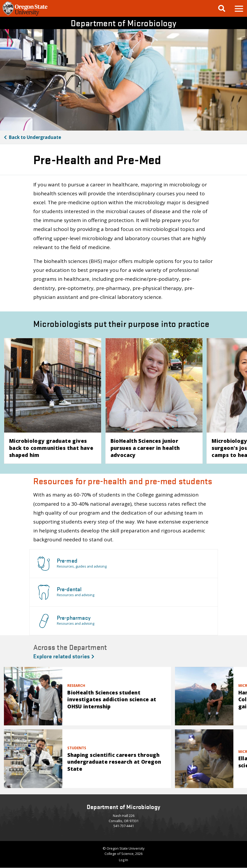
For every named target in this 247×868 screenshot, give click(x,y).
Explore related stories (64, 656)
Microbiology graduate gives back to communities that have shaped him (51, 448)
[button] (239, 9)
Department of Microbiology (123, 23)
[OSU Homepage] (25, 15)
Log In (123, 860)
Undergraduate (35, 137)
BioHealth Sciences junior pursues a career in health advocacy (145, 448)
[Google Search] (222, 8)
